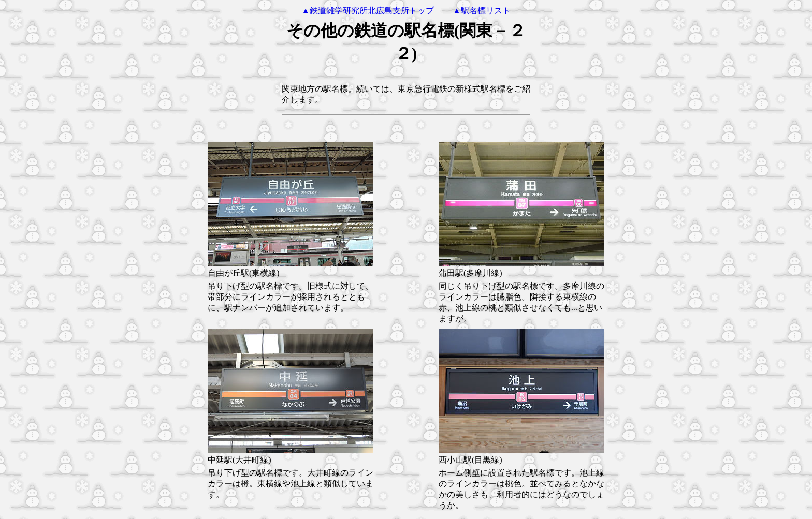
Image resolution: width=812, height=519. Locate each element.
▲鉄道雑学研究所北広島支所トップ (368, 11)
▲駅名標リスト (482, 11)
